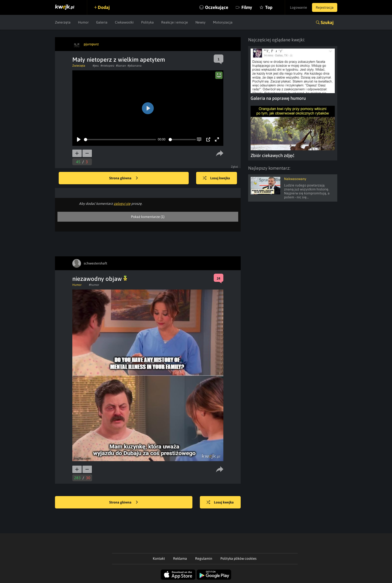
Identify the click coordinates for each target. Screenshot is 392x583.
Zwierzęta (63, 22)
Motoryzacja (223, 22)
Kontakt (159, 558)
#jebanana (135, 66)
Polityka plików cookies (238, 558)
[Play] (79, 139)
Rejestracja (325, 7)
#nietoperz (107, 66)
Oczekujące (217, 7)
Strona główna (124, 178)
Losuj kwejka (216, 178)
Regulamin (204, 558)
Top (269, 7)
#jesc (96, 66)
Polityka (147, 22)
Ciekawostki (124, 22)
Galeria (102, 22)
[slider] (120, 140)
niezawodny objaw (100, 279)
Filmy (247, 7)
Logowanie (299, 7)
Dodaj (104, 7)
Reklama (180, 558)
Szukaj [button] (327, 22)
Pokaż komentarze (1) (148, 217)
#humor (94, 285)
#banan (121, 66)
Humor (83, 22)
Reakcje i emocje (175, 22)
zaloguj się (122, 204)
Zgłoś (235, 167)
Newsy (200, 22)
